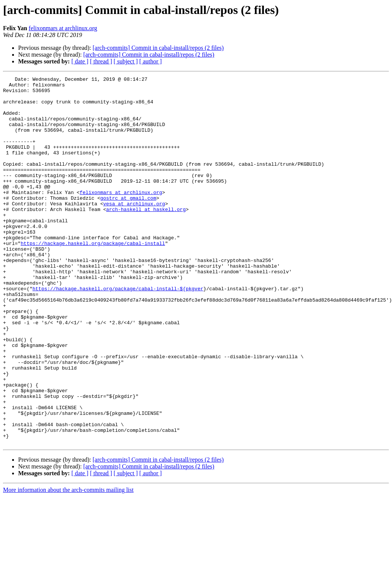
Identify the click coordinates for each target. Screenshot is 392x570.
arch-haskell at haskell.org (146, 236)
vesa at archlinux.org (134, 230)
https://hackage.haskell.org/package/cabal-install (93, 277)
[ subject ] (126, 61)
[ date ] (80, 61)
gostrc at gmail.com (128, 223)
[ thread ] (101, 61)
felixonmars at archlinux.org (63, 28)
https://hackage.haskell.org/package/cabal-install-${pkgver (118, 331)
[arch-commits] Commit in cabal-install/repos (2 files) (158, 48)
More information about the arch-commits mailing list (68, 563)
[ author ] (151, 61)
